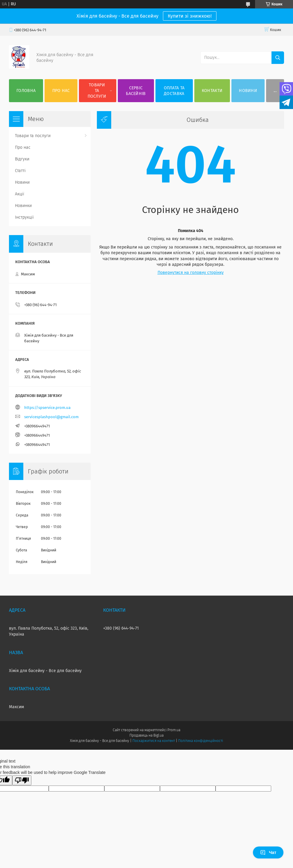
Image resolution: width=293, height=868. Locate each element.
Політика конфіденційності (201, 741)
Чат (268, 852)
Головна (26, 91)
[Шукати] (278, 58)
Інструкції (24, 217)
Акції (20, 194)
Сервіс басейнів (136, 91)
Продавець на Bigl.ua (146, 735)
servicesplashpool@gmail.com (51, 417)
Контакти (212, 91)
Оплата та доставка (174, 91)
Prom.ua (174, 730)
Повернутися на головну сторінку (191, 273)
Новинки (23, 206)
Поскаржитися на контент (154, 741)
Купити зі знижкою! (190, 16)
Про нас (61, 91)
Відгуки (22, 159)
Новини (248, 91)
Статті (20, 171)
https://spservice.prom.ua (47, 408)
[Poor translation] (22, 780)
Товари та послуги (97, 91)
